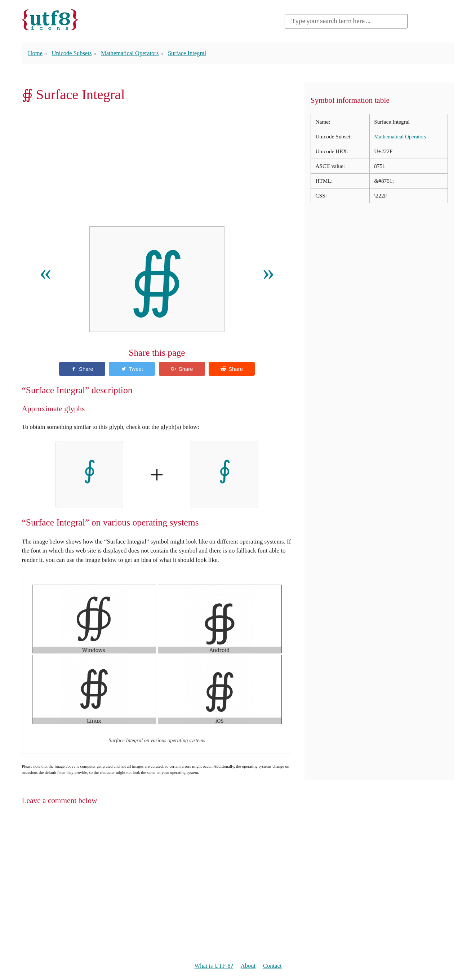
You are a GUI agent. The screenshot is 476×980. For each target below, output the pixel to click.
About (248, 966)
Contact (273, 966)
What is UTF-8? (213, 966)
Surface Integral (191, 53)
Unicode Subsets (73, 53)
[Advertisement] (157, 167)
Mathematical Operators (132, 53)
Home (36, 53)
